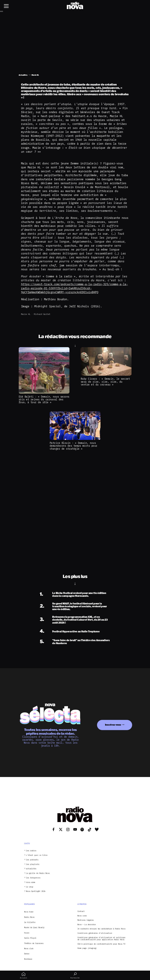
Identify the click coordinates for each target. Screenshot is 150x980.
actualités (31, 869)
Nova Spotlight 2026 (36, 891)
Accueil (23, 975)
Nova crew (82, 916)
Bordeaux (28, 959)
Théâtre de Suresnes (34, 943)
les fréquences (33, 878)
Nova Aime (29, 912)
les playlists (33, 864)
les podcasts (32, 860)
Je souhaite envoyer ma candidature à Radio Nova (101, 929)
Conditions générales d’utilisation (95, 933)
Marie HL (26, 314)
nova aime (31, 882)
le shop (30, 887)
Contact (81, 911)
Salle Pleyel (30, 938)
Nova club (29, 948)
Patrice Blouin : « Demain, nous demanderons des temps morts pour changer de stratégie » (74, 446)
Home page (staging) (87, 948)
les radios (31, 851)
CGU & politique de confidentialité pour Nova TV (101, 944)
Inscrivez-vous (113, 725)
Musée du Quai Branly (34, 927)
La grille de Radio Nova (38, 873)
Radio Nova (29, 917)
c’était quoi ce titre (37, 855)
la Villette (30, 922)
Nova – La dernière (87, 925)
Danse (27, 954)
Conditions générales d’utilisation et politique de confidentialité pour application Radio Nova (101, 939)
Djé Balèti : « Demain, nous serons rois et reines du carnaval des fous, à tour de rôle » (44, 399)
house (27, 933)
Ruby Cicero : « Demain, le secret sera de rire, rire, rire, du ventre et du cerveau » (105, 382)
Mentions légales (86, 920)
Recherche (75, 975)
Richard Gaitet (42, 314)
